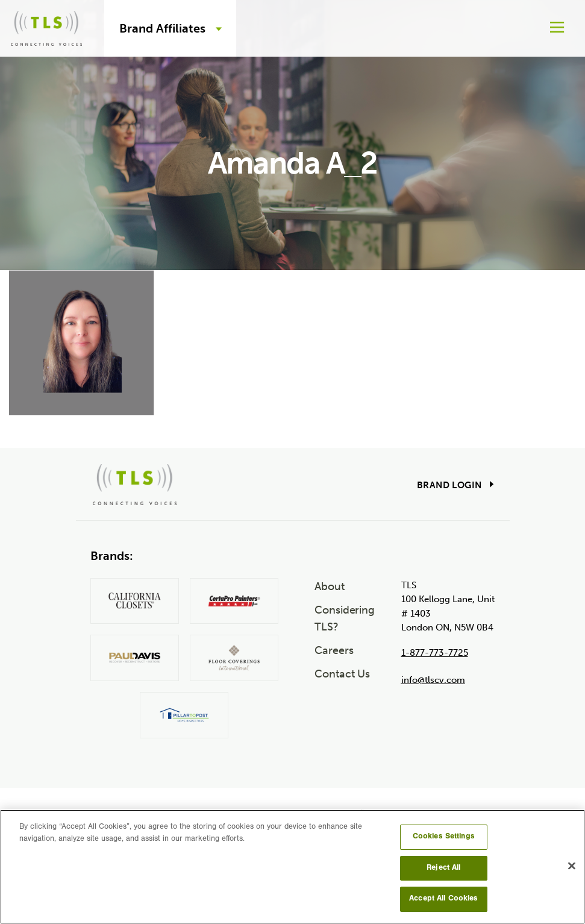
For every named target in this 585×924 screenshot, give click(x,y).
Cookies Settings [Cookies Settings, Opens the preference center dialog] (444, 837)
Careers (334, 650)
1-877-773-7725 (435, 653)
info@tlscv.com (433, 680)
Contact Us (342, 674)
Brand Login (449, 485)
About (330, 586)
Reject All (443, 868)
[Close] (572, 866)
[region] (292, 867)
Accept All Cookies (443, 899)
